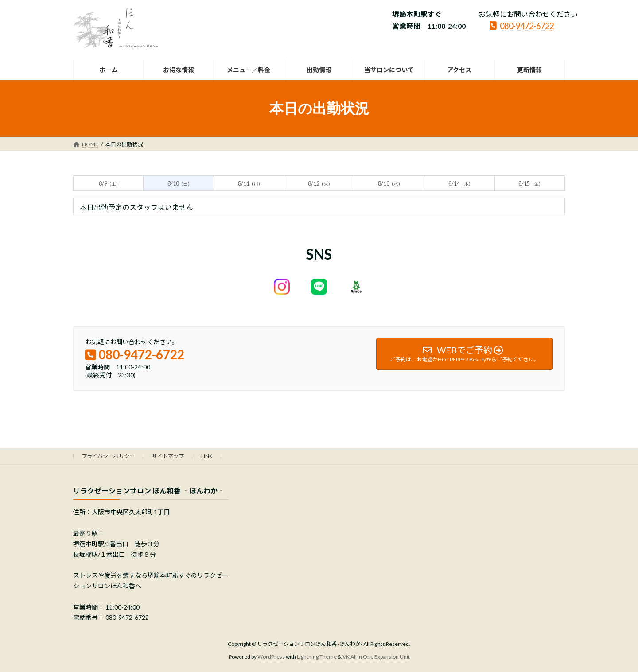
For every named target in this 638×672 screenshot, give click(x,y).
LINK (207, 456)
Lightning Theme (317, 657)
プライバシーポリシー (108, 456)
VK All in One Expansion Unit (376, 657)
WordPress (271, 657)
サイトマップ (168, 456)
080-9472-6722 (522, 25)
